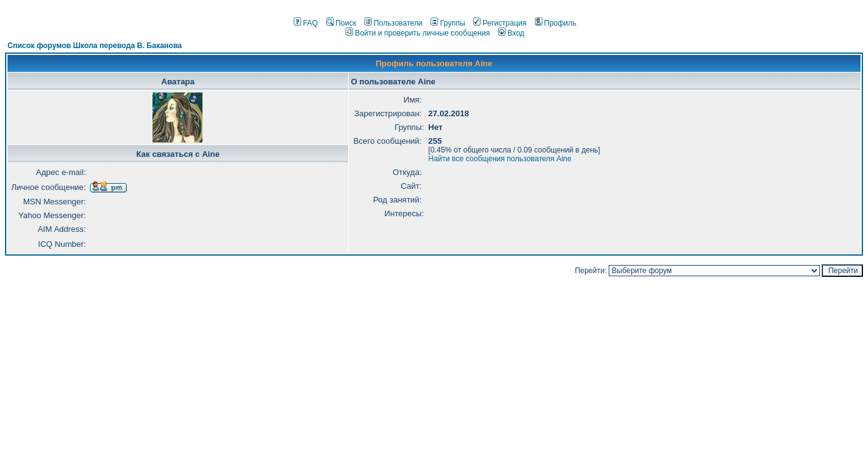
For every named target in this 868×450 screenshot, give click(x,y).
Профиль (556, 23)
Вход (511, 33)
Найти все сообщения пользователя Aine (500, 159)
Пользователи (393, 23)
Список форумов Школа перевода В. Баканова (95, 46)
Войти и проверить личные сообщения (418, 33)
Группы (448, 23)
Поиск (341, 23)
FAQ (306, 23)
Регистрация (500, 23)
